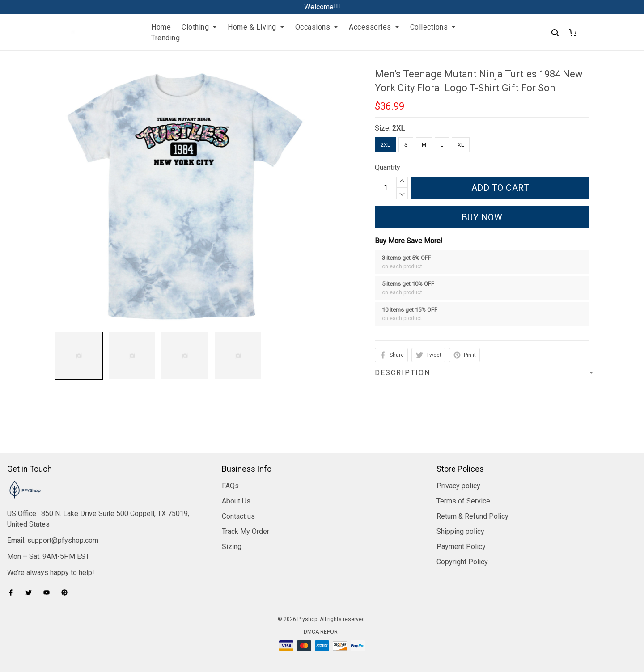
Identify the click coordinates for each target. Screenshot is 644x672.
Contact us (238, 516)
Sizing (232, 547)
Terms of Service (463, 501)
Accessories (374, 27)
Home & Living (256, 27)
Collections (433, 27)
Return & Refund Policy (472, 516)
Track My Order (246, 531)
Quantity (388, 167)
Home (161, 27)
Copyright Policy (462, 562)
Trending (165, 38)
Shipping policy (460, 531)
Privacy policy (458, 486)
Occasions (317, 27)
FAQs (230, 486)
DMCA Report (322, 632)
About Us (236, 501)
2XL (398, 128)
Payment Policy (461, 547)
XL (461, 145)
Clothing (199, 27)
